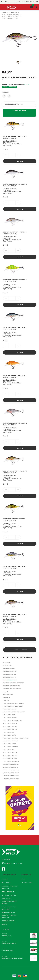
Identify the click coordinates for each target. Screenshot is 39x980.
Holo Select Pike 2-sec (11, 753)
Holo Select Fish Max (10, 729)
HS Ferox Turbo (8, 695)
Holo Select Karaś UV (10, 741)
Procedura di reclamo (9, 895)
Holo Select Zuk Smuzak (11, 761)
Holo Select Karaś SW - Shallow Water (16, 738)
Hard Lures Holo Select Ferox (13, 706)
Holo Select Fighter (10, 726)
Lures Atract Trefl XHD (11, 776)
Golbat (6, 692)
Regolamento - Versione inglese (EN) (9, 887)
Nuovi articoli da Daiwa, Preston (12, 958)
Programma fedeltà (8, 921)
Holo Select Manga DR (10, 747)
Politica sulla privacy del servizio (9, 908)
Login (23, 879)
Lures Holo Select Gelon (11, 779)
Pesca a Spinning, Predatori (10, 15)
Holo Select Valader (10, 758)
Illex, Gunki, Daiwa (8, 951)
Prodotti (14, 13)
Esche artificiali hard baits (11, 17)
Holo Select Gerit (9, 732)
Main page (5, 879)
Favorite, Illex (6, 936)
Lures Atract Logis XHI (11, 767)
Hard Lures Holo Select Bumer (13, 703)
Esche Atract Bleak (10, 671)
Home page (5, 13)
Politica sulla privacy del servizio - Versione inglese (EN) (9, 915)
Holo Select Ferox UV (10, 724)
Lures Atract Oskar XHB (11, 770)
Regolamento (6, 883)
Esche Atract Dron (9, 674)
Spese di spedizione (8, 892)
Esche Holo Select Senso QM (13, 689)
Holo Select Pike (9, 750)
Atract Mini (7, 663)
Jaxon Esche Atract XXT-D (10, 18)
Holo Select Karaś (9, 735)
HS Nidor (6, 700)
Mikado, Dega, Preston (9, 943)
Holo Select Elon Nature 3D (12, 721)
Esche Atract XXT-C (9, 677)
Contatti (4, 924)
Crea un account (27, 883)
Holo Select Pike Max (10, 756)
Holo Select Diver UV (10, 718)
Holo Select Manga (10, 744)
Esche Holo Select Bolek (11, 686)
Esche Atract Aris (9, 668)
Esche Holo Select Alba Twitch (13, 683)
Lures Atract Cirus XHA (11, 764)
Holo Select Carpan (10, 709)
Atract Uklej (7, 665)
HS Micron (6, 697)
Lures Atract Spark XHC (11, 773)
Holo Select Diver (9, 715)
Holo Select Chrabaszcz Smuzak (14, 712)
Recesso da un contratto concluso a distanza (9, 901)
